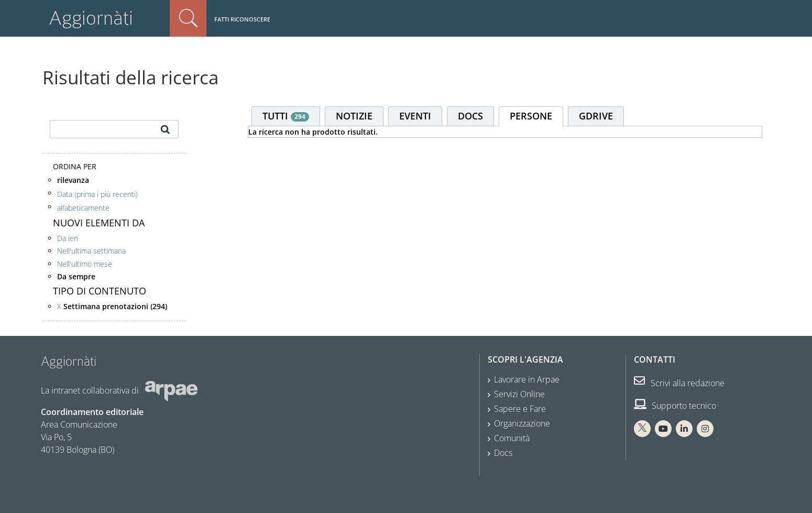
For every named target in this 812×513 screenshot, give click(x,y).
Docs (503, 453)
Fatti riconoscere (242, 19)
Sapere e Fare (520, 409)
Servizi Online (519, 394)
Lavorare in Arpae (527, 379)
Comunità (512, 438)
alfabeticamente (83, 208)
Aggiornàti (91, 18)
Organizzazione (522, 423)
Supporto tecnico (675, 406)
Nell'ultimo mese (85, 264)
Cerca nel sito (188, 18)
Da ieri (68, 238)
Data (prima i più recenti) (97, 194)
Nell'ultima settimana (91, 251)
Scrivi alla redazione (679, 383)
